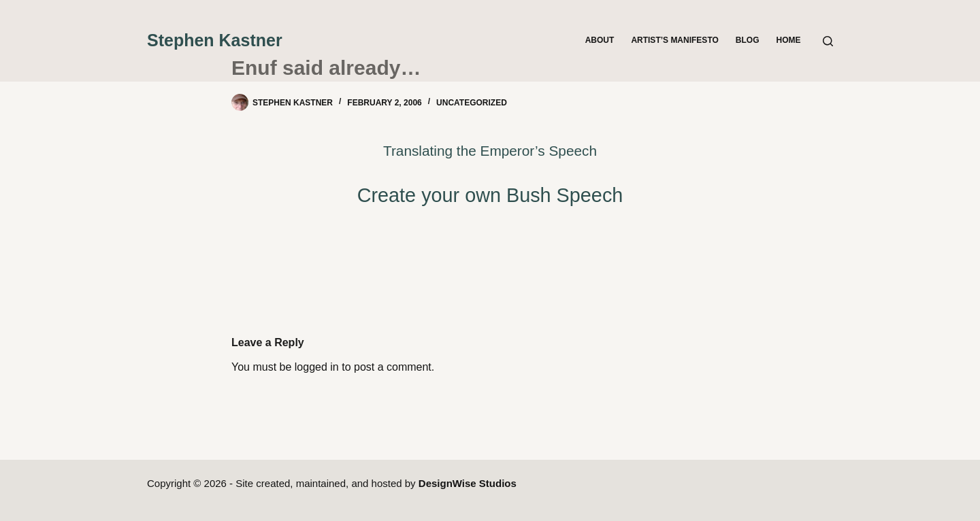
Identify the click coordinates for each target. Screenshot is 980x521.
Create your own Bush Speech (490, 195)
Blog (748, 40)
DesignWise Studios (468, 483)
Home (789, 40)
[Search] (828, 41)
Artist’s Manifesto (674, 40)
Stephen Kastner (215, 40)
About (600, 40)
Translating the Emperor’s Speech (490, 151)
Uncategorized (472, 103)
